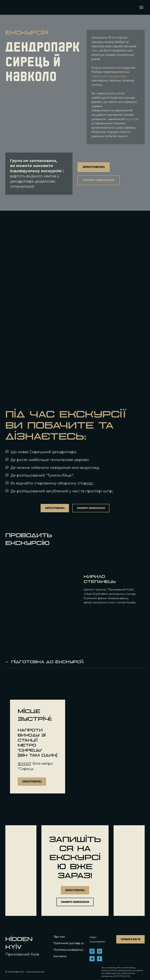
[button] (94, 167)
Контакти (60, 956)
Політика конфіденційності (70, 950)
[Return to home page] (10, 7)
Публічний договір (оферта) (70, 943)
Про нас (59, 937)
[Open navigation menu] (141, 7)
